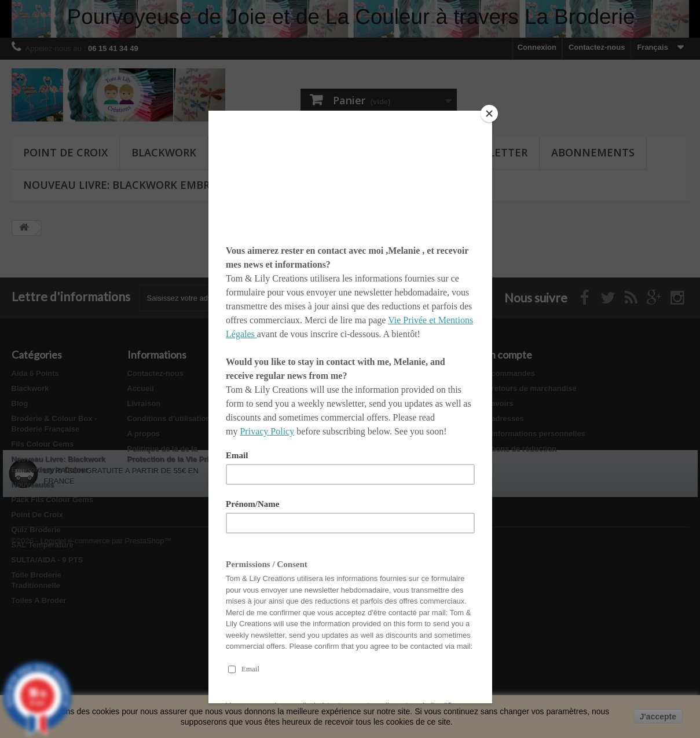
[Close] (489, 114)
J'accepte (658, 717)
